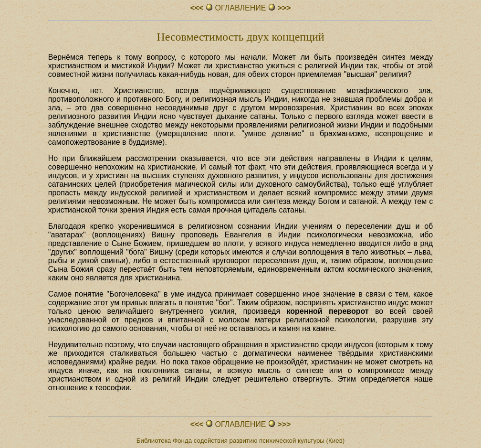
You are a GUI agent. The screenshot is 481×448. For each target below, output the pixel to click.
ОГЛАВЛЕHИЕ (240, 8)
